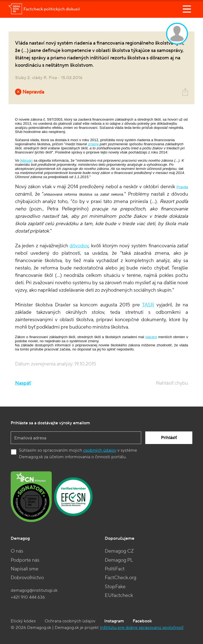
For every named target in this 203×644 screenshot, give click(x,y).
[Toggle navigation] (187, 9)
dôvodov (79, 246)
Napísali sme (24, 569)
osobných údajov (100, 450)
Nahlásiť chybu (172, 383)
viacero (151, 337)
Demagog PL (119, 560)
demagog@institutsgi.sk (34, 590)
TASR (148, 305)
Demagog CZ (119, 551)
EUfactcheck (119, 595)
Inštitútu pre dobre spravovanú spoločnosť (142, 628)
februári (26, 160)
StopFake (115, 587)
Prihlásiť (169, 438)
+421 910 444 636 (28, 597)
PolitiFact (115, 569)
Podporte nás (25, 560)
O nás (17, 551)
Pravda (182, 187)
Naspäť (23, 383)
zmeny (93, 144)
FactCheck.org (121, 578)
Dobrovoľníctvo (27, 578)
